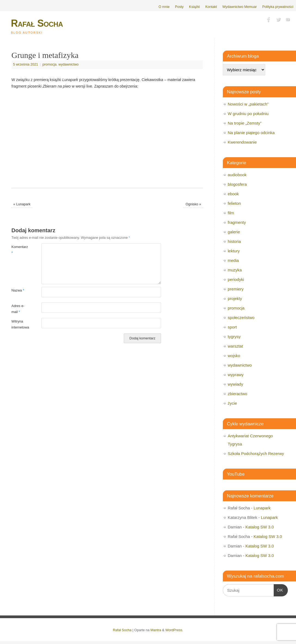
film (231, 213)
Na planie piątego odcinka (251, 133)
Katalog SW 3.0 (260, 527)
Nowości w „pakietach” (248, 104)
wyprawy (236, 375)
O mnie (164, 7)
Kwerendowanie (242, 142)
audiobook (237, 175)
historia (234, 241)
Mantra (156, 630)
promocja (50, 64)
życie (232, 403)
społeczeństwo (241, 318)
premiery (236, 289)
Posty (179, 7)
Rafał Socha (37, 23)
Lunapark (22, 204)
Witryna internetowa (19, 324)
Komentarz (19, 250)
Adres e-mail (18, 309)
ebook (233, 194)
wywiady (235, 384)
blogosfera (237, 184)
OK (279, 589)
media (233, 260)
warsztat (235, 346)
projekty (235, 298)
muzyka (235, 270)
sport (232, 327)
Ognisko (193, 204)
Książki (195, 7)
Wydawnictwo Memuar (240, 7)
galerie (234, 232)
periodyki (236, 279)
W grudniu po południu (248, 114)
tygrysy (234, 337)
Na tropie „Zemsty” (245, 123)
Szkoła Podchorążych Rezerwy (256, 453)
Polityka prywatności (278, 7)
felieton (234, 203)
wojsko (234, 356)
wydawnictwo (69, 64)
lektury (234, 251)
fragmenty (237, 222)
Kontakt (211, 7)
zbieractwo (238, 394)
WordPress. (174, 630)
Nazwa (18, 290)
